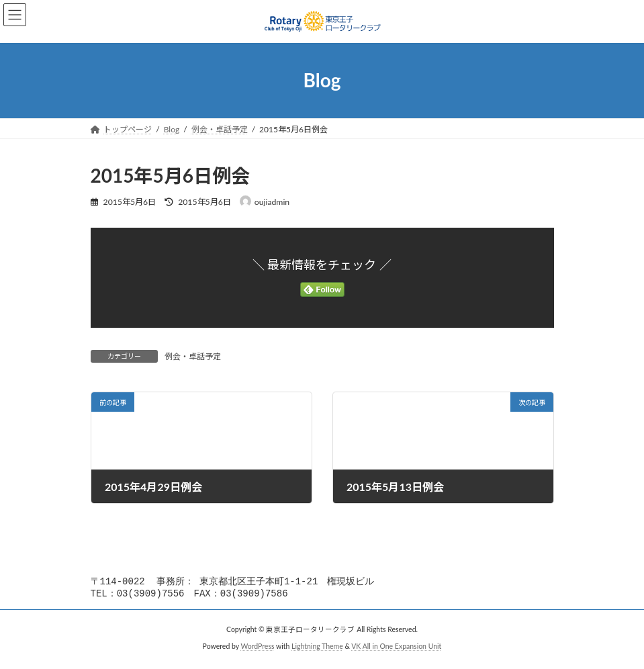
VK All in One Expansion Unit (396, 649)
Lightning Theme (317, 649)
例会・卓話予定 (193, 356)
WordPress (257, 649)
